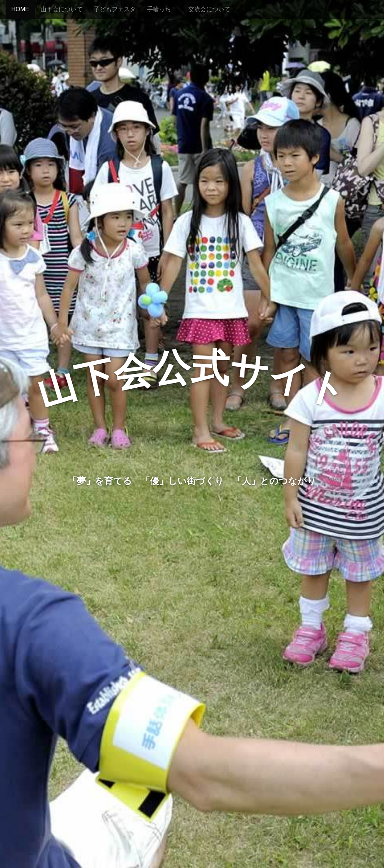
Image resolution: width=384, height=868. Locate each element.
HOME (20, 9)
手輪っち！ (162, 9)
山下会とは (192, 513)
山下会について (61, 9)
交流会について (209, 9)
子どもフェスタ (115, 9)
